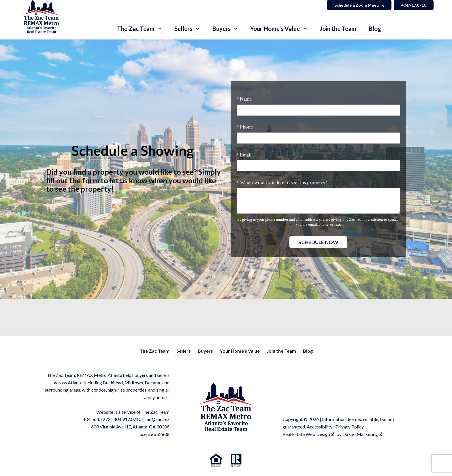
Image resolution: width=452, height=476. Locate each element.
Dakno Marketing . (363, 434)
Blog (375, 29)
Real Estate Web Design (308, 434)
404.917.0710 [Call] (414, 5)
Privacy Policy (350, 427)
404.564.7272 (97, 419)
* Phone (245, 127)
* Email (244, 155)
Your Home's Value (240, 351)
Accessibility (320, 427)
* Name (244, 99)
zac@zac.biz (157, 419)
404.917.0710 (127, 419)
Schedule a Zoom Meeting (359, 5)
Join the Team (338, 29)
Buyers (205, 351)
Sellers (184, 351)
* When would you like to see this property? (282, 183)
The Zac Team (155, 351)
